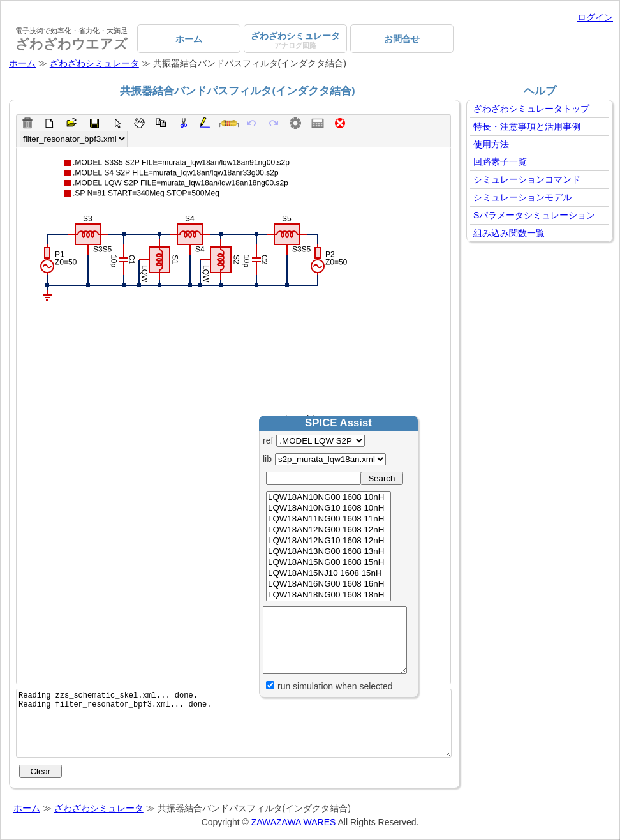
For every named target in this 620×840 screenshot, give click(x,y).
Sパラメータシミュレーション (534, 215)
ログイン (595, 17)
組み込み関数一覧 (509, 233)
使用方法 (491, 144)
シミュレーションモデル (522, 197)
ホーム (189, 39)
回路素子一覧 (500, 161)
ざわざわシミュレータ (295, 40)
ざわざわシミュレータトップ (531, 109)
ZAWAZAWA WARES (294, 822)
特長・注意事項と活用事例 (527, 126)
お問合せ (402, 39)
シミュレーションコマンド (527, 179)
